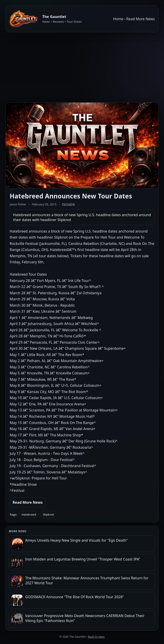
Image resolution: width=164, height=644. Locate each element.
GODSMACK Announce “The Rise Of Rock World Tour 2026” (74, 597)
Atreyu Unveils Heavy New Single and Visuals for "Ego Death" (76, 540)
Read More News (140, 19)
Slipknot (48, 514)
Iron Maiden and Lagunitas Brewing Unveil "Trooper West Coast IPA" (83, 559)
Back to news (96, 637)
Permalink (69, 204)
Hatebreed (29, 514)
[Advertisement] (82, 67)
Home (118, 19)
